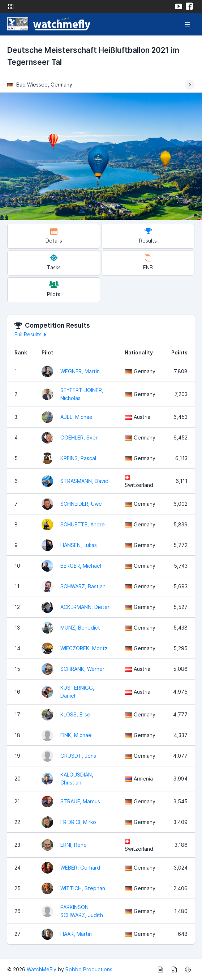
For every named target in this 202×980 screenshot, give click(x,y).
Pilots (54, 289)
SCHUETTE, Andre (83, 524)
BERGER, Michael (81, 566)
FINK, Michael (76, 735)
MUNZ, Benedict (80, 628)
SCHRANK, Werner (82, 669)
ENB (148, 262)
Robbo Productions (89, 969)
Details (54, 235)
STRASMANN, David (84, 481)
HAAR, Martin (76, 934)
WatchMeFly (42, 969)
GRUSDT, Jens (78, 756)
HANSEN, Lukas (79, 545)
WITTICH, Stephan (83, 888)
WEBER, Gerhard (80, 868)
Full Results (32, 334)
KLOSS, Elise (75, 714)
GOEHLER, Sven (79, 438)
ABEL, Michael (77, 417)
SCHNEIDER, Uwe (81, 504)
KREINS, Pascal (78, 458)
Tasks (54, 262)
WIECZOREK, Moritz (84, 648)
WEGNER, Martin (80, 371)
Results (148, 235)
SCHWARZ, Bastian (83, 586)
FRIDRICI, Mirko (78, 822)
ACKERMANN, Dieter (85, 607)
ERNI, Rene (74, 845)
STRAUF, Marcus (80, 801)
